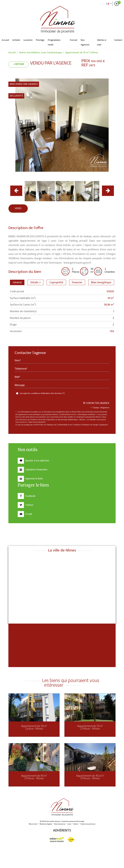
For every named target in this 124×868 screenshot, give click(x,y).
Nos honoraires (60, 824)
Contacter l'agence (96, 403)
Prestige (40, 40)
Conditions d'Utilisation (81, 425)
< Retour (18, 64)
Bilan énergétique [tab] (101, 282)
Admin (76, 824)
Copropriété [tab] (56, 282)
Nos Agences (85, 42)
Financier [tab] (77, 282)
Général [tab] (17, 282)
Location (28, 40)
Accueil (5, 40)
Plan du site (33, 824)
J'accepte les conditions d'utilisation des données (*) (42, 393)
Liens (69, 824)
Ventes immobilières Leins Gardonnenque (40, 53)
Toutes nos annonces (88, 824)
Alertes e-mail (102, 42)
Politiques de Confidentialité (57, 425)
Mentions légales (46, 824)
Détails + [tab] (36, 282)
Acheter (16, 40)
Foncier (74, 40)
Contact (118, 40)
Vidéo (18, 208)
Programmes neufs (54, 42)
